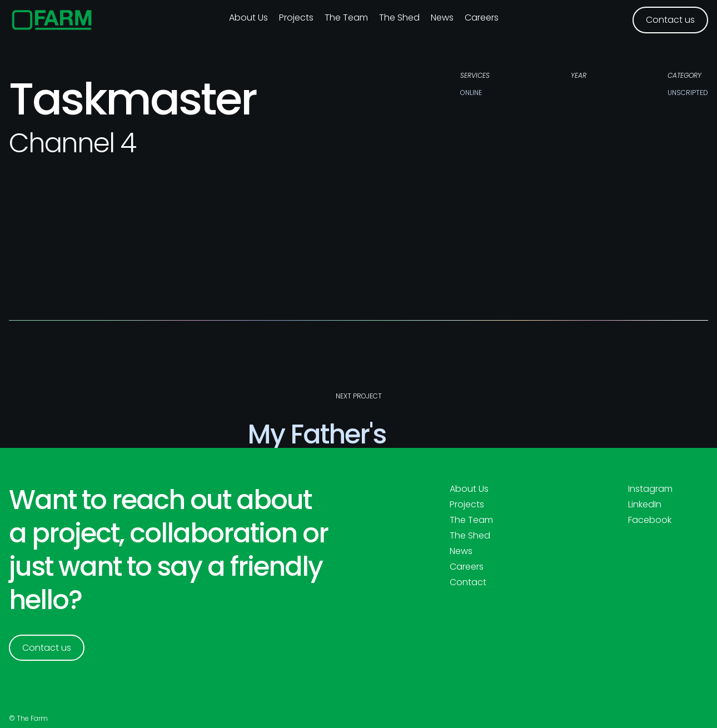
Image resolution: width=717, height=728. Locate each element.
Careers (482, 18)
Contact (468, 582)
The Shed (399, 18)
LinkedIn (645, 505)
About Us (469, 489)
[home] (52, 20)
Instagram (650, 489)
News (442, 18)
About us (248, 18)
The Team (346, 18)
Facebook (650, 520)
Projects (296, 18)
